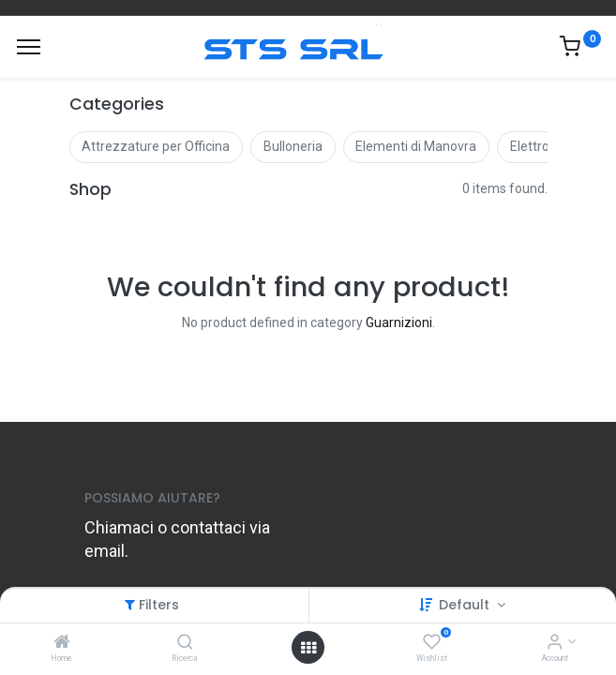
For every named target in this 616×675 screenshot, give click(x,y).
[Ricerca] (185, 643)
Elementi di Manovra (416, 146)
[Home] (62, 643)
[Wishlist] (432, 643)
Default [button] (466, 605)
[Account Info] (555, 643)
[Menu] (29, 47)
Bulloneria (293, 146)
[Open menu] (308, 648)
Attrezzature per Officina (156, 146)
